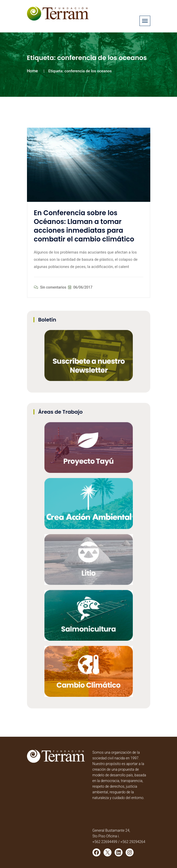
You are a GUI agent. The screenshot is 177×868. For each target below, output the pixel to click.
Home (32, 71)
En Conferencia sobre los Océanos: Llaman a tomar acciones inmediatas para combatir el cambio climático (84, 226)
